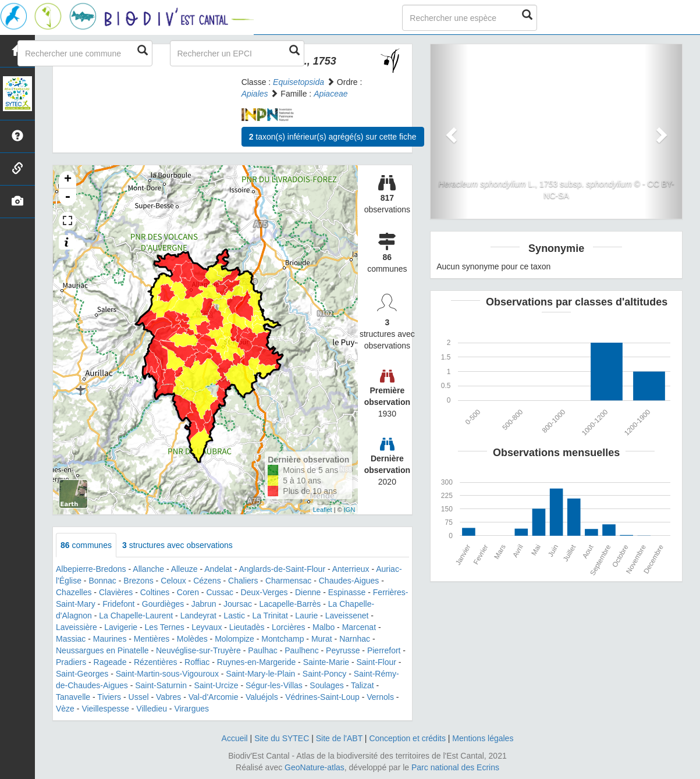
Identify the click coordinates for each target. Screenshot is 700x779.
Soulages (326, 685)
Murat (322, 639)
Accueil (235, 738)
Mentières (152, 639)
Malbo (324, 627)
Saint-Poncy (324, 674)
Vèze (65, 709)
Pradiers (71, 662)
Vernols (380, 697)
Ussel (139, 697)
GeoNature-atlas (315, 767)
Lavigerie (121, 627)
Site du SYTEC (282, 738)
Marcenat (359, 627)
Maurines (110, 639)
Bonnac (102, 581)
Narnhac (355, 639)
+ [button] (68, 180)
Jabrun (204, 604)
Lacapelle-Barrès (290, 604)
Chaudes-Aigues (349, 581)
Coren (188, 592)
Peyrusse (343, 650)
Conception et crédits (407, 738)
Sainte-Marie (326, 662)
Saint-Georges (82, 674)
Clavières (116, 592)
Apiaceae (331, 94)
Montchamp (283, 639)
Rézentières (156, 662)
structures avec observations (177, 545)
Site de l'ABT (339, 738)
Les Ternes (165, 627)
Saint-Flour (376, 662)
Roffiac (197, 662)
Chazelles (74, 592)
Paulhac (263, 650)
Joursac (238, 604)
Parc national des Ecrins (455, 767)
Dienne (308, 592)
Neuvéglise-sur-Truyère (198, 650)
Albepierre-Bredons (91, 569)
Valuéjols (262, 697)
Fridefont (118, 604)
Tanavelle (73, 697)
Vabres (168, 697)
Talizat (363, 685)
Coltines (155, 592)
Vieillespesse (105, 709)
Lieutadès (247, 627)
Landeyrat (198, 616)
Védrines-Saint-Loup (322, 697)
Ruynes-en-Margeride (256, 662)
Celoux (173, 581)
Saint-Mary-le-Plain (260, 674)
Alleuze (184, 569)
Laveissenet (347, 616)
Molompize (234, 639)
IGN (350, 510)
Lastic (234, 616)
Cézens (207, 581)
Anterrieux (351, 569)
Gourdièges (163, 604)
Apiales (255, 94)
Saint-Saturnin (161, 685)
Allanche (148, 569)
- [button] (67, 197)
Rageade (110, 662)
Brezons (138, 581)
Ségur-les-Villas (274, 685)
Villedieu (152, 709)
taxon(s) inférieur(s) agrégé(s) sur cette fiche (333, 137)
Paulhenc (301, 650)
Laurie (306, 616)
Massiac (71, 639)
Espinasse (347, 592)
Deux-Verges (264, 592)
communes (86, 545)
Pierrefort (384, 650)
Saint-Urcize (216, 685)
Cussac (220, 592)
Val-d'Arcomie (214, 697)
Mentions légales (483, 738)
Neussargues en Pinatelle (102, 650)
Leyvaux (207, 627)
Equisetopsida (299, 82)
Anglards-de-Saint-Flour (282, 569)
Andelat (218, 569)
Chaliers (243, 581)
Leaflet (323, 510)
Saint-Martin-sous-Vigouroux (167, 674)
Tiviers (109, 697)
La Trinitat (270, 616)
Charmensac (288, 581)
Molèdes (192, 639)
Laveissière (77, 627)
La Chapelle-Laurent (136, 616)
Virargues (191, 709)
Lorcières (289, 627)
